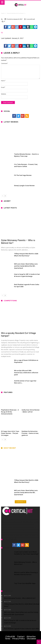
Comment (4, 63)
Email (3, 87)
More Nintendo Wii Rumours (15, 13)
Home (3, 13)
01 (2, 33)
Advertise (31, 636)
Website (4, 94)
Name (3, 81)
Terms (8, 639)
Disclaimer (32, 639)
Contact (21, 636)
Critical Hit (10, 636)
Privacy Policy (19, 639)
